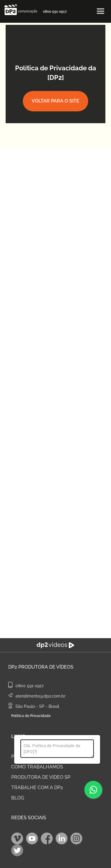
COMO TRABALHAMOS (37, 767)
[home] (19, 10)
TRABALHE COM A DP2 (37, 787)
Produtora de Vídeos (46, 667)
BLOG (18, 798)
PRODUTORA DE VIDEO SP (41, 777)
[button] (101, 12)
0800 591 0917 (55, 12)
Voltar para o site (55, 101)
